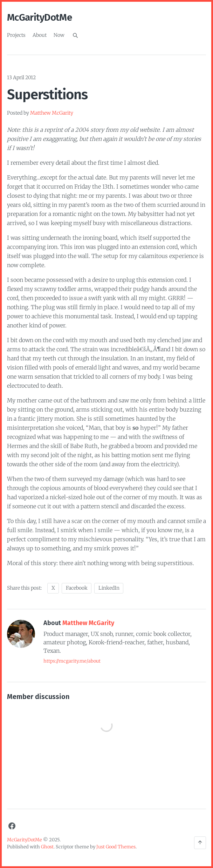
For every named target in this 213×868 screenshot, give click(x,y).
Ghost (47, 847)
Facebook (77, 588)
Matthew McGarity (52, 113)
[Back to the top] (200, 843)
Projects (16, 35)
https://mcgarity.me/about (72, 661)
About (40, 35)
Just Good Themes (116, 847)
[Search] (75, 35)
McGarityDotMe (39, 17)
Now (59, 35)
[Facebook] (12, 826)
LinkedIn (109, 588)
